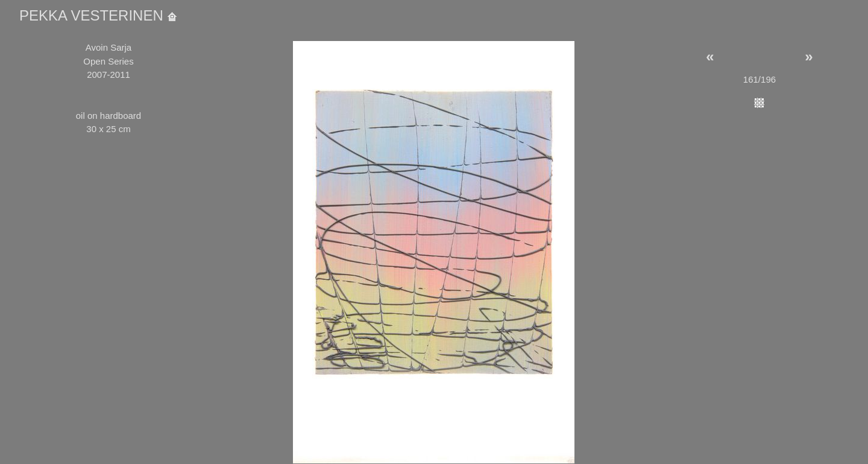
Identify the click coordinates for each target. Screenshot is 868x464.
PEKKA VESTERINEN (98, 15)
